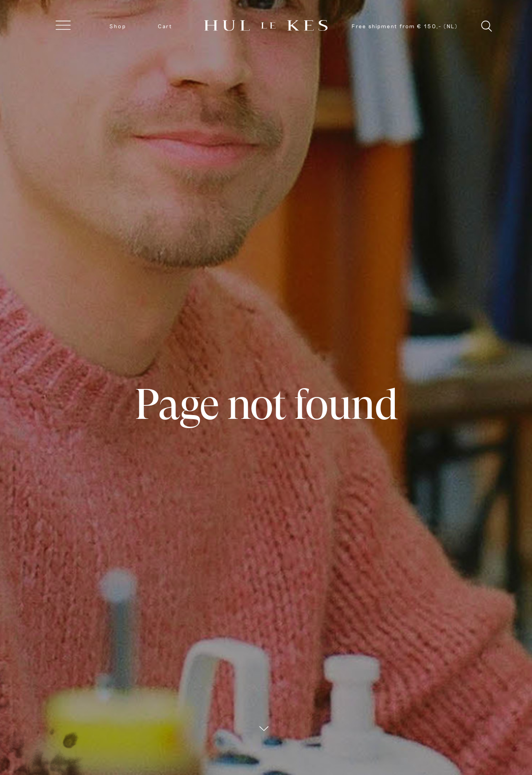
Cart (165, 26)
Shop (118, 26)
